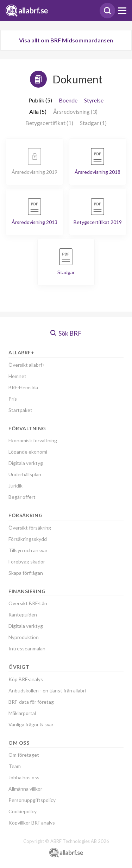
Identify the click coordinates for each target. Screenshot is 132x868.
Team (15, 766)
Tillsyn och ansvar (28, 550)
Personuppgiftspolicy (32, 800)
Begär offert (22, 497)
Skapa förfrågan (26, 573)
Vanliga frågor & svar (31, 724)
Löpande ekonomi (28, 452)
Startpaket (20, 410)
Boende (68, 100)
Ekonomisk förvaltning (33, 440)
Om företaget (24, 755)
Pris (13, 399)
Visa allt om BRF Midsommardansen (66, 40)
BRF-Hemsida (23, 387)
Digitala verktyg (26, 463)
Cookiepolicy (23, 811)
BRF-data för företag (31, 702)
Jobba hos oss (24, 777)
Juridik (15, 486)
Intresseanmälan (27, 648)
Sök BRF (66, 333)
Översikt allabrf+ (27, 365)
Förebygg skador (27, 562)
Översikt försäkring (30, 528)
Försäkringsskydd (28, 539)
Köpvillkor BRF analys (32, 823)
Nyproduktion (24, 637)
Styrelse (94, 100)
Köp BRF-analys (26, 679)
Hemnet (17, 376)
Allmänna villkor (25, 789)
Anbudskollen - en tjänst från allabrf (48, 690)
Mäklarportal (22, 713)
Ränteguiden (23, 615)
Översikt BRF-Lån (28, 603)
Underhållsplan (25, 474)
